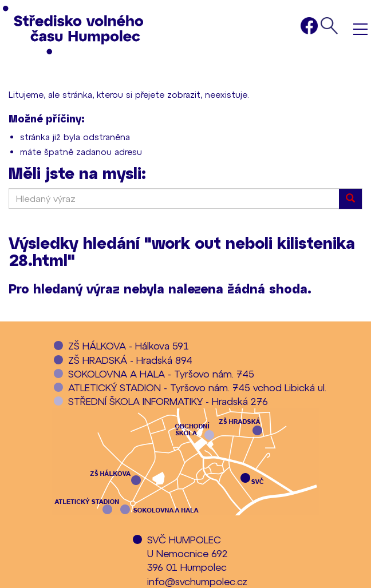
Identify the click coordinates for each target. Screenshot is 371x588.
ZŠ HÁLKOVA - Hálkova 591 (129, 345)
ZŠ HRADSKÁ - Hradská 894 (130, 360)
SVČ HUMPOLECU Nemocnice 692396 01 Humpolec (188, 553)
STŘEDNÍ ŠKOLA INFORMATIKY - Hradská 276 (168, 401)
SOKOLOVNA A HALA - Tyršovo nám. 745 (161, 374)
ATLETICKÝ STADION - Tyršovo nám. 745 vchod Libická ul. (197, 387)
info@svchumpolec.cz (197, 581)
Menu (360, 29)
